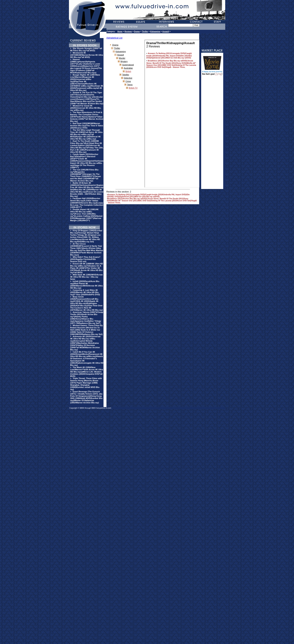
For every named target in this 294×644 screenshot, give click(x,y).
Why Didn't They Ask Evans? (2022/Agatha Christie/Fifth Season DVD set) (85, 259)
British (128, 71)
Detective (128, 78)
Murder (122, 58)
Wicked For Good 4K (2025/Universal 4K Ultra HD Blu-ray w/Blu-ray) (86, 108)
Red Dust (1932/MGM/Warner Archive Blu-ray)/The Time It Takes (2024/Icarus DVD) (87, 126)
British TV (133, 88)
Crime (128, 81)
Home (120, 32)
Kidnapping (155, 32)
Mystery (124, 61)
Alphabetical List (114, 38)
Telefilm (126, 75)
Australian (128, 68)
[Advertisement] (212, 134)
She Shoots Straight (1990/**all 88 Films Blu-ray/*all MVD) (86, 49)
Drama (137, 32)
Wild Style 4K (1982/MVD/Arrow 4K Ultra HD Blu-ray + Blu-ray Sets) (87, 277)
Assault (166, 32)
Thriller (145, 32)
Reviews (128, 32)
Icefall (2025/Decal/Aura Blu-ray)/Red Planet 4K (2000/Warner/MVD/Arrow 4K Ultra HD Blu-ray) (86, 285)
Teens (130, 85)
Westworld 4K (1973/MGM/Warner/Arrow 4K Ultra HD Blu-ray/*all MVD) (87, 55)
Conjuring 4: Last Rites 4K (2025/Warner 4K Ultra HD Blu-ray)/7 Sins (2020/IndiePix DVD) (85, 292)
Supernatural (128, 65)
